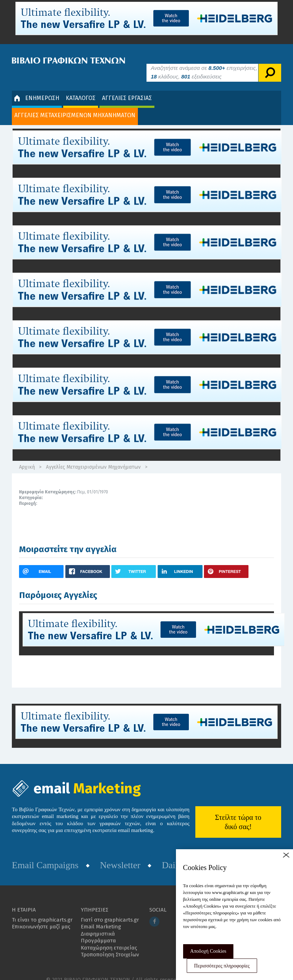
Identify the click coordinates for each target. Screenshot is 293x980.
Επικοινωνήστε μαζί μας (41, 916)
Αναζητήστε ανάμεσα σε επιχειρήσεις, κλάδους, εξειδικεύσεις (204, 61)
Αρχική (27, 457)
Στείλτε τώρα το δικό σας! (238, 811)
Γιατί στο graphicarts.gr (110, 909)
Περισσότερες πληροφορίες (222, 966)
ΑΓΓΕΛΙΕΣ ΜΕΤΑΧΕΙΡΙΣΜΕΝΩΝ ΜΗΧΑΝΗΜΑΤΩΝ (75, 104)
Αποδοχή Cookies (208, 951)
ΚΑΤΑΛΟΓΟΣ (81, 87)
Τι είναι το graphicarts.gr (42, 909)
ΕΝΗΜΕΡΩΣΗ (37, 87)
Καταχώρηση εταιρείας (109, 937)
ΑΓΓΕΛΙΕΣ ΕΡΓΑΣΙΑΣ (127, 87)
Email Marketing (101, 916)
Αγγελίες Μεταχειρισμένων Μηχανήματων (93, 457)
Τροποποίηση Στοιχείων (110, 944)
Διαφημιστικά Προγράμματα (98, 927)
